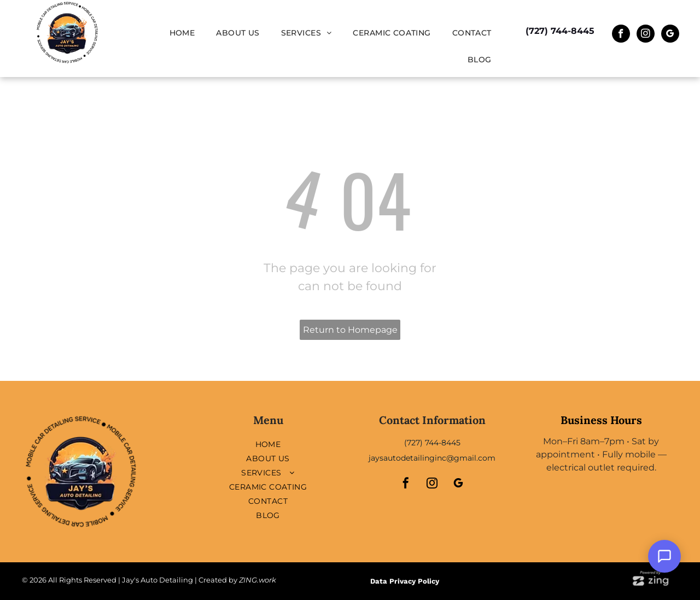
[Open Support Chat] (664, 556)
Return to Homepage (350, 330)
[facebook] (621, 35)
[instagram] (646, 35)
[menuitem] (186, 33)
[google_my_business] (670, 35)
